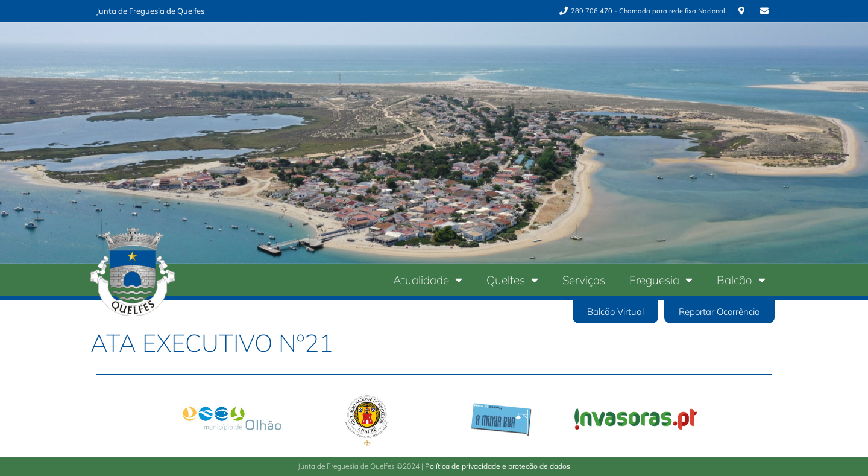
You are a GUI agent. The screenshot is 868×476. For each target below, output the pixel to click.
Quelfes (512, 280)
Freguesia (661, 280)
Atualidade (428, 280)
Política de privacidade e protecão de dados (498, 466)
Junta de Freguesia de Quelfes (150, 11)
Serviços (584, 280)
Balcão (741, 280)
